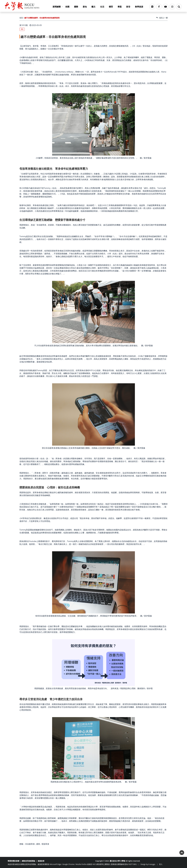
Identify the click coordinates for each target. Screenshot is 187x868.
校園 (67, 7)
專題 (120, 7)
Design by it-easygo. (148, 864)
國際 (76, 7)
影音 (128, 7)
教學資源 (139, 7)
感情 (38, 844)
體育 (111, 7)
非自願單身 (30, 844)
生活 (102, 7)
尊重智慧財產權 (13, 861)
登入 (161, 864)
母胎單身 (45, 844)
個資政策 (41, 861)
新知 (85, 7)
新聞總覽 (58, 7)
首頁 (21, 18)
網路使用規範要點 (29, 861)
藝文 (93, 7)
